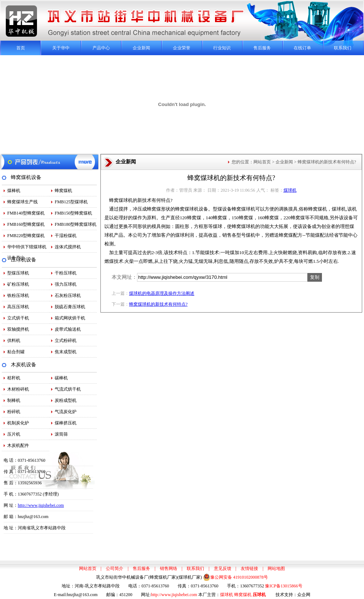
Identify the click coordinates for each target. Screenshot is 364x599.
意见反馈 (223, 569)
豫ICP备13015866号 (284, 586)
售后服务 (262, 48)
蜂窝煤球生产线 (22, 202)
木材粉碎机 (18, 389)
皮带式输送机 (68, 329)
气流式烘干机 (68, 389)
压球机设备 (24, 260)
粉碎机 (14, 412)
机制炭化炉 (18, 423)
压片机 (14, 434)
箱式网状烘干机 (70, 318)
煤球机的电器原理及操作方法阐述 (162, 293)
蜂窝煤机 (63, 191)
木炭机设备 (24, 365)
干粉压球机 (66, 273)
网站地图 (276, 569)
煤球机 (290, 190)
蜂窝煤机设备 (26, 177)
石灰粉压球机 (68, 296)
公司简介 (115, 569)
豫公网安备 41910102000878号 (235, 577)
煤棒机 (14, 191)
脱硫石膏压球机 (70, 307)
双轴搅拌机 (18, 329)
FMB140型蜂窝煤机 (26, 213)
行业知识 (222, 48)
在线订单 (302, 48)
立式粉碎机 (66, 341)
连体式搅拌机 (68, 247)
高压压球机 (18, 307)
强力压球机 (66, 284)
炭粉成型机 (66, 400)
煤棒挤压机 (66, 423)
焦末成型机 (66, 352)
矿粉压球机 (18, 284)
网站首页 (262, 162)
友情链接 (249, 569)
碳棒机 (61, 378)
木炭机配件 (18, 445)
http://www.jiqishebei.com (41, 505)
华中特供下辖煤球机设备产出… (27, 248)
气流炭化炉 (66, 412)
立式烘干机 (18, 318)
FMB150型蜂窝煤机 (73, 213)
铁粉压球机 (18, 296)
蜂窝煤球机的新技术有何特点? (158, 304)
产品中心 (101, 48)
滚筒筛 (61, 434)
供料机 (14, 341)
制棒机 (14, 400)
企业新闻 (141, 48)
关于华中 (61, 48)
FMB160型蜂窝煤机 (26, 224)
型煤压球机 (18, 273)
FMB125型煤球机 (71, 202)
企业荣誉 (182, 48)
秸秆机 (14, 378)
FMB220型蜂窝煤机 (26, 236)
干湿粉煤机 (66, 236)
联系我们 (343, 48)
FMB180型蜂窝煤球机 (76, 224)
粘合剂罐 (16, 352)
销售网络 (169, 569)
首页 (21, 48)
